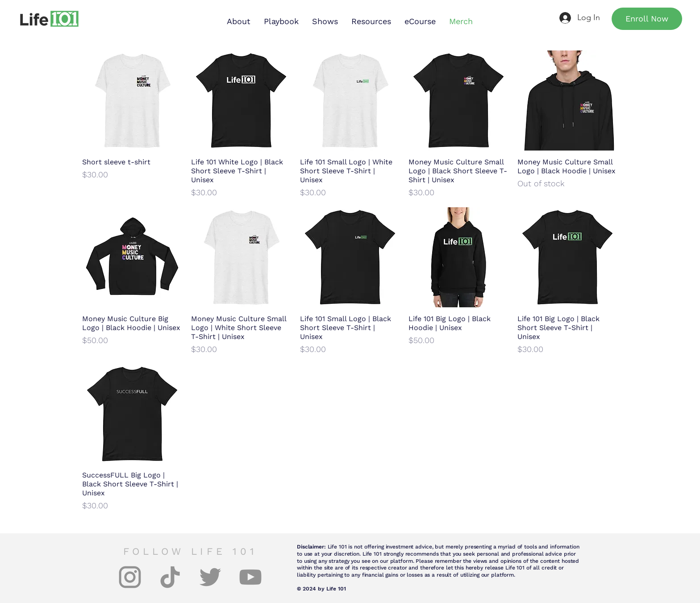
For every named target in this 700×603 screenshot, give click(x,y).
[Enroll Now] (647, 19)
